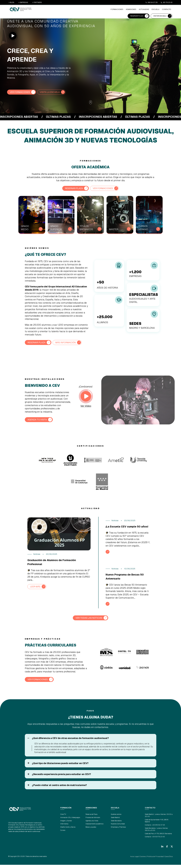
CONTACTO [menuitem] (106, 10)
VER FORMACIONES (21, 92)
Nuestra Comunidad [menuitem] (118, 827)
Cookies (145, 860)
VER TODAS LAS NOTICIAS (89, 621)
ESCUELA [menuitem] (95, 10)
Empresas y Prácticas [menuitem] (118, 830)
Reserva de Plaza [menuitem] (91, 818)
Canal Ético (169, 860)
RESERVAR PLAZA (137, 9)
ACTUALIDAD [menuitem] (84, 10)
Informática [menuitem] (64, 827)
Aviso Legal (138, 860)
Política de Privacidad (157, 860)
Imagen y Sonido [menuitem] (66, 824)
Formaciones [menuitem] (59, 10)
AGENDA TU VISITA (38, 419)
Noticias (37, 554)
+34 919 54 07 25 (158, 828)
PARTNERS (37, 2)
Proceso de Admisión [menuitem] (93, 821)
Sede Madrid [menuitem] (115, 821)
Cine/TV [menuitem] (63, 818)
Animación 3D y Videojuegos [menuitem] (70, 821)
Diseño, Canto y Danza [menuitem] (68, 830)
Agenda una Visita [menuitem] (92, 824)
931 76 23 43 (167, 2)
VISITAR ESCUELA (160, 9)
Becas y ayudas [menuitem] (91, 830)
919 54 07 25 (151, 2)
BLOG (11, 2)
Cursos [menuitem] (63, 834)
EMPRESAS (23, 2)
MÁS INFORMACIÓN (68, 342)
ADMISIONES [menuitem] (72, 10)
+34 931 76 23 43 (158, 840)
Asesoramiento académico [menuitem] (94, 827)
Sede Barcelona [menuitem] (116, 824)
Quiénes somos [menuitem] (116, 818)
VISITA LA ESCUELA (52, 92)
